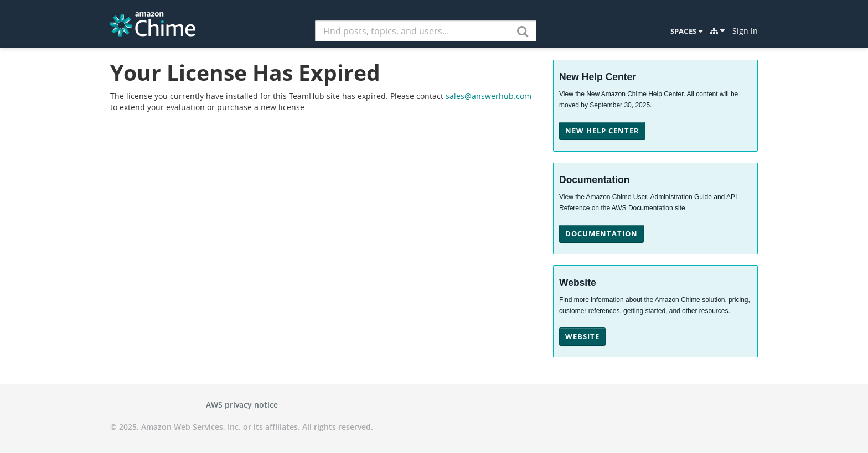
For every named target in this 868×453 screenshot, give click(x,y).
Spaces (686, 31)
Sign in (745, 31)
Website (582, 336)
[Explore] (717, 31)
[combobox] (426, 31)
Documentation (601, 233)
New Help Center (602, 131)
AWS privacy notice (242, 405)
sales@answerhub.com (489, 96)
